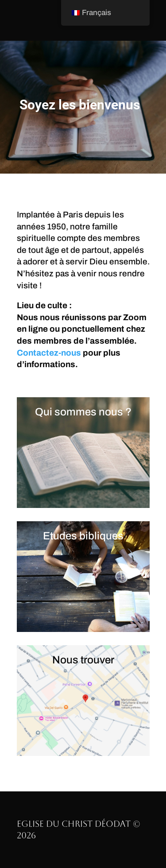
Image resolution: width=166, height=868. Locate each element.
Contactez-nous (49, 353)
